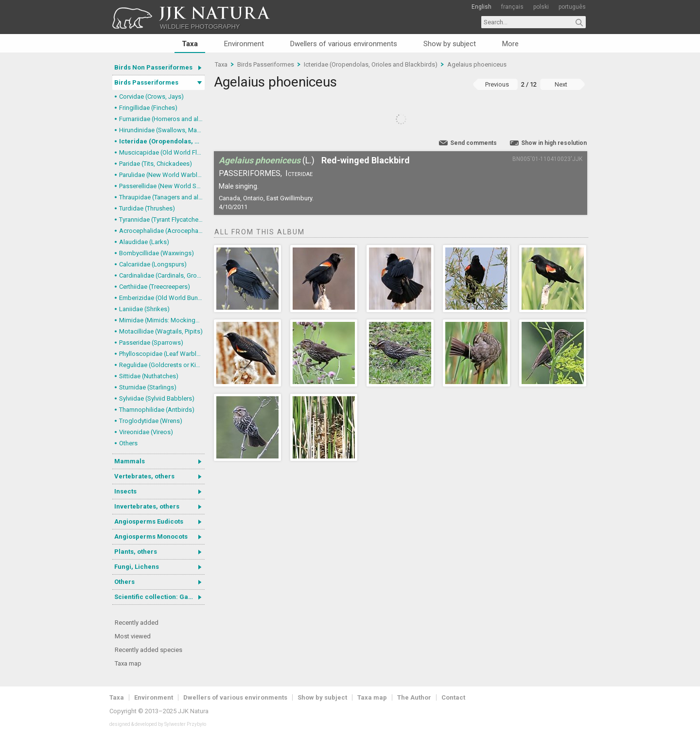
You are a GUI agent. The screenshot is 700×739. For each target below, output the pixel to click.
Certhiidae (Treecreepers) (155, 287)
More (510, 44)
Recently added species (149, 650)
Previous (497, 84)
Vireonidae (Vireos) (146, 432)
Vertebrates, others (144, 476)
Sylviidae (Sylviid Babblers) (157, 398)
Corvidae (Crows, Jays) (151, 97)
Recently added (137, 623)
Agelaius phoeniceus (477, 64)
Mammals (130, 461)
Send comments (473, 143)
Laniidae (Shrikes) (144, 309)
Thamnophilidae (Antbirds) (157, 410)
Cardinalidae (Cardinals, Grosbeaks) (162, 275)
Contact (453, 697)
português (572, 7)
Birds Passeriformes (146, 82)
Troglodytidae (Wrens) (151, 421)
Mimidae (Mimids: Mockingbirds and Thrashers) (162, 320)
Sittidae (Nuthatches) (149, 376)
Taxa (190, 44)
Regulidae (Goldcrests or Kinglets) (162, 365)
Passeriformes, (250, 173)
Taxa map (128, 663)
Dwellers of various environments (344, 44)
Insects (125, 491)
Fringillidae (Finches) (148, 108)
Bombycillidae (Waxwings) (157, 253)
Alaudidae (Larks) (144, 242)
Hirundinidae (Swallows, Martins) (162, 130)
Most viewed (133, 636)
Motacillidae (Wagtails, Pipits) (161, 331)
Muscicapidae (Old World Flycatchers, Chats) (162, 152)
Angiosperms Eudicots (149, 521)
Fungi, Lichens (137, 567)
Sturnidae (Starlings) (148, 387)
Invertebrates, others (147, 506)
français (512, 7)
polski (541, 7)
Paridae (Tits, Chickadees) (156, 164)
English (481, 7)
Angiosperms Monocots (151, 537)
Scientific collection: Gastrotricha (159, 597)
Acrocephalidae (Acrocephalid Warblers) (162, 231)
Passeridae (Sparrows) (151, 343)
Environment (244, 44)
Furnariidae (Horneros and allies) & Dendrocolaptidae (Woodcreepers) (162, 119)
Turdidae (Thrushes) (147, 208)
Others (128, 443)
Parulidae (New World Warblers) (162, 175)
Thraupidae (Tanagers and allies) (162, 197)
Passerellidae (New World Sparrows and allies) (162, 186)
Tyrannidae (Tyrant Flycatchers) (162, 220)
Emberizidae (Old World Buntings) (162, 298)
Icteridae (299, 173)
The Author (414, 697)
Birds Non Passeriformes (153, 67)
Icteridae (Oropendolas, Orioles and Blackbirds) (162, 141)
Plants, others (136, 552)
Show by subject (450, 44)
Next (561, 84)
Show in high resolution (554, 143)
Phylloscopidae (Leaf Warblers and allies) (162, 354)
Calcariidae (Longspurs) (153, 264)
